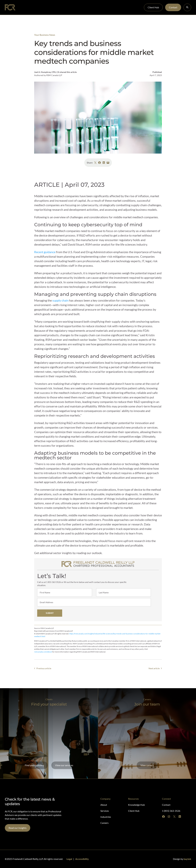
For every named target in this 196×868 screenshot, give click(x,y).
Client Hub (153, 7)
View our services (64, 765)
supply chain (60, 300)
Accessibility (82, 859)
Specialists (40, 7)
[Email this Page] (108, 163)
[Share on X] (95, 163)
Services (54, 7)
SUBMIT (49, 613)
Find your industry (34, 765)
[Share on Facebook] (100, 163)
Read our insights (18, 828)
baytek (187, 859)
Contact (173, 7)
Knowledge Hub (100, 7)
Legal (69, 859)
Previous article (44, 668)
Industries (68, 7)
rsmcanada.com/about (43, 652)
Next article (154, 668)
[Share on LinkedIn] (104, 163)
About (26, 7)
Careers (82, 7)
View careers (147, 765)
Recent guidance (45, 252)
